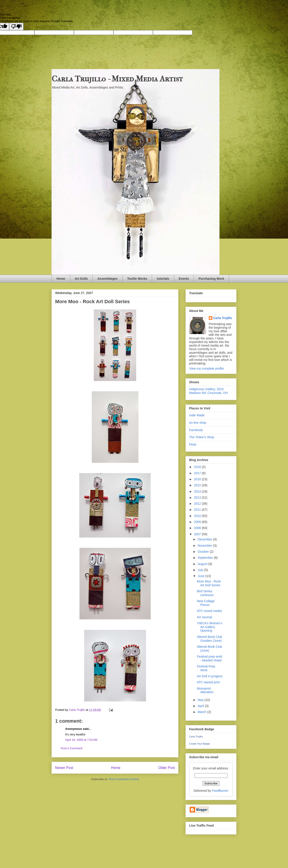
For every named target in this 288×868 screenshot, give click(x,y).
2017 (198, 473)
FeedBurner (220, 791)
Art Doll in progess (210, 676)
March (202, 712)
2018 (198, 467)
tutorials (163, 279)
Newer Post (64, 768)
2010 (198, 516)
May (201, 700)
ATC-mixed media (209, 611)
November (205, 546)
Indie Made (197, 415)
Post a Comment (72, 748)
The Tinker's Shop (202, 437)
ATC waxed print (208, 682)
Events (184, 279)
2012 (198, 504)
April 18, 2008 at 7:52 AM (81, 740)
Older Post (167, 768)
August (203, 564)
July (201, 570)
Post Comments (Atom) (124, 779)
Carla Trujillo (223, 318)
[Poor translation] (16, 26)
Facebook (196, 430)
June (201, 576)
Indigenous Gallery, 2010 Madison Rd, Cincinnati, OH (208, 391)
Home (61, 279)
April (201, 706)
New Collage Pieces (206, 603)
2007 (198, 534)
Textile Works (137, 279)
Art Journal (205, 617)
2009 (198, 522)
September (206, 558)
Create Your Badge (199, 744)
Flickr (193, 445)
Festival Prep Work (206, 668)
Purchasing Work (211, 279)
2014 (198, 491)
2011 (198, 510)
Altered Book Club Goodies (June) (210, 639)
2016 (198, 479)
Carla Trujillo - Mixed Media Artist (117, 79)
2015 (198, 485)
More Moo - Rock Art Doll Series (209, 583)
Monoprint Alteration (205, 690)
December (205, 539)
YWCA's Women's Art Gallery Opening (210, 627)
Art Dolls (81, 279)
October (204, 552)
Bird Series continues (205, 593)
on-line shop (198, 423)
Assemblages (107, 279)
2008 (198, 528)
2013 (198, 498)
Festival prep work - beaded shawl (210, 658)
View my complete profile (206, 368)
